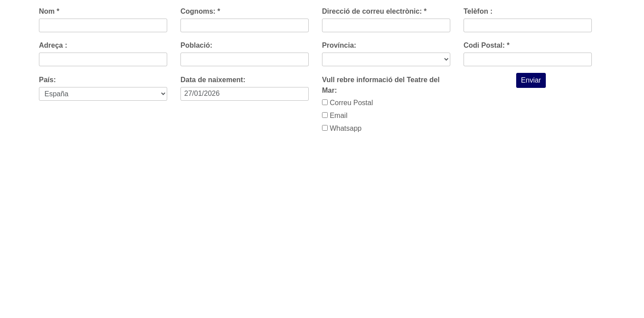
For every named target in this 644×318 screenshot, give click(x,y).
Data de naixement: (213, 80)
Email (335, 115)
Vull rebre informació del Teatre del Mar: (381, 85)
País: (47, 80)
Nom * (49, 11)
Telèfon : (478, 11)
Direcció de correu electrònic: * (374, 11)
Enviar (531, 80)
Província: (339, 45)
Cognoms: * (200, 11)
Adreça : (53, 45)
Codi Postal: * (487, 45)
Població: (196, 45)
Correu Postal (347, 103)
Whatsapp (342, 128)
